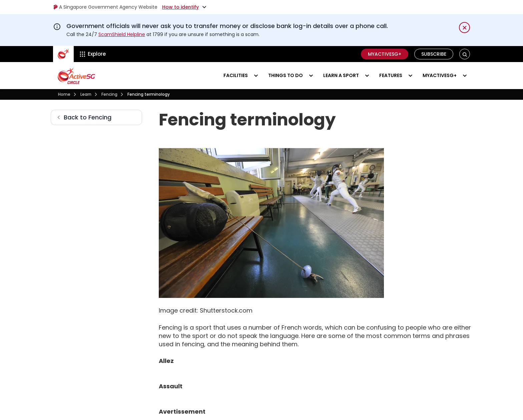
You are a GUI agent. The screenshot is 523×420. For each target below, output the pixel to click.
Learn (86, 94)
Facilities (236, 75)
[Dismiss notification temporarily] (464, 28)
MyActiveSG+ (385, 54)
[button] (465, 54)
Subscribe (434, 54)
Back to (88, 117)
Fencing (109, 94)
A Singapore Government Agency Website (105, 7)
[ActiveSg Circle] (63, 54)
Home (64, 94)
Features (391, 75)
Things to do (286, 75)
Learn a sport (341, 75)
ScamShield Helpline (122, 34)
